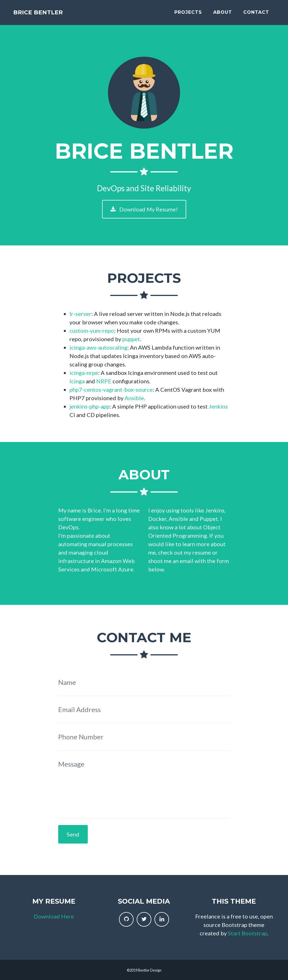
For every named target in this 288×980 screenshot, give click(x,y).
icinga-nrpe (84, 373)
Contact (256, 15)
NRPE (104, 381)
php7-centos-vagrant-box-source (111, 389)
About (223, 15)
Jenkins (218, 406)
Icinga (77, 381)
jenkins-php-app (90, 406)
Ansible (134, 398)
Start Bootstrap (247, 933)
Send (73, 834)
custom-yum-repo (92, 331)
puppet (131, 339)
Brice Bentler (52, 15)
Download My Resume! (144, 209)
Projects (188, 15)
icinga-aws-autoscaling (98, 347)
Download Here (54, 916)
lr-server (80, 314)
